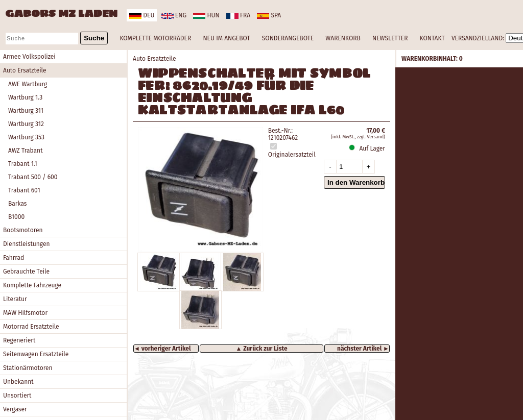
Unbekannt (18, 382)
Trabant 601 (24, 190)
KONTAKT (432, 38)
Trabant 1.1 (23, 164)
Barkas (17, 204)
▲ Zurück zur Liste (261, 349)
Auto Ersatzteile (25, 70)
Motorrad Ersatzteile (31, 327)
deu (142, 15)
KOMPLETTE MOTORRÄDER (155, 38)
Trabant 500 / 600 (33, 177)
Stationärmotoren (28, 368)
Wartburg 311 (26, 111)
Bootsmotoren (23, 230)
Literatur (15, 299)
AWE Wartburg (28, 84)
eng (174, 15)
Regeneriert (19, 340)
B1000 (16, 217)
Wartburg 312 (26, 124)
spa (269, 15)
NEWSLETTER (390, 38)
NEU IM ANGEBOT (226, 38)
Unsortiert (17, 396)
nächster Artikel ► (363, 349)
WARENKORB (343, 38)
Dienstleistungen (26, 244)
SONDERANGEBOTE (288, 38)
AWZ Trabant (25, 151)
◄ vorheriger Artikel (162, 349)
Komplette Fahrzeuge (32, 285)
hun (206, 15)
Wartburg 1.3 (25, 97)
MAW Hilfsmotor (25, 313)
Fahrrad (14, 258)
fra (238, 15)
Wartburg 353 (26, 137)
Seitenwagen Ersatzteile (36, 354)
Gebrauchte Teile (26, 271)
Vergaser (15, 409)
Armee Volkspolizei (29, 57)
